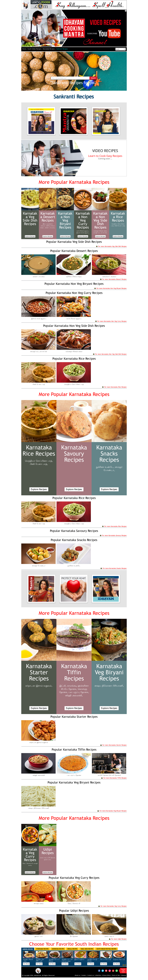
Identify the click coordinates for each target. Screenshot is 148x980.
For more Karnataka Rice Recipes (114, 387)
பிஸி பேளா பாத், (120, 226)
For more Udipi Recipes (118, 939)
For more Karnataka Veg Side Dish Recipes (111, 246)
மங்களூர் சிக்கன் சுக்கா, (100, 231)
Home (25, 49)
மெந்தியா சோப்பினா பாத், (39, 461)
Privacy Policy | (107, 975)
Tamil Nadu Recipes (87, 949)
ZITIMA (125, 979)
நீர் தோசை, (52, 858)
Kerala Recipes (72, 949)
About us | (78, 975)
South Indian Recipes (35, 49)
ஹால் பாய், (48, 860)
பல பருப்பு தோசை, (79, 692)
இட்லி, (63, 686)
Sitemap (124, 975)
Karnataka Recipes (49, 49)
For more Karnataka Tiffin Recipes (114, 778)
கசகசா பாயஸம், (50, 228)
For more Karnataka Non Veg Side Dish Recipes (110, 354)
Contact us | (91, 975)
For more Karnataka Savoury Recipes (113, 535)
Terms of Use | (116, 975)
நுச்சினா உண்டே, (105, 467)
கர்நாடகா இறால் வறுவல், (39, 686)
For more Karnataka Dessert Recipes (113, 279)
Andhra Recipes (28, 949)
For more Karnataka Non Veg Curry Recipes (111, 321)
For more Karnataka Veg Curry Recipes (112, 906)
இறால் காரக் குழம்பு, (83, 233)
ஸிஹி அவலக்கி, (74, 695)
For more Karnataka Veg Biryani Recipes (112, 811)
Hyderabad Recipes (42, 949)
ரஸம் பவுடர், (44, 858)
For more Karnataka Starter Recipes (113, 745)
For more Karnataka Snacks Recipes (113, 568)
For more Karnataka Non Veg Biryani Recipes (110, 288)
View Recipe (26, 964)
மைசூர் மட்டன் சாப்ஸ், (100, 233)
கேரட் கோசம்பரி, (28, 863)
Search (93, 78)
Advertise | (99, 975)
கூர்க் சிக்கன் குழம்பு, (83, 231)
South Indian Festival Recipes (106, 949)
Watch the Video (51, 159)
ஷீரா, (44, 224)
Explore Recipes (30, 236)
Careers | (84, 975)
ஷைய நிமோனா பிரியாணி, (109, 686)
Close (126, 11)
